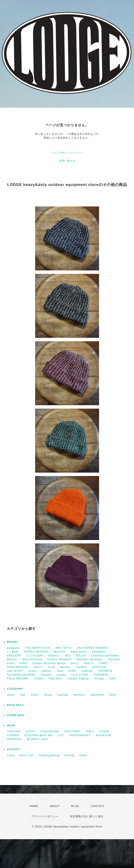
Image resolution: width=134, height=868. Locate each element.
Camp (11, 755)
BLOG (75, 806)
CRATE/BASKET (80, 735)
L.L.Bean (13, 652)
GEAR (11, 726)
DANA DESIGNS (18, 667)
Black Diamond (32, 659)
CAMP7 (104, 663)
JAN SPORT (15, 671)
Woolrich (59, 652)
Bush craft (27, 755)
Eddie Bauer (79, 652)
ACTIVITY (14, 749)
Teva (60, 671)
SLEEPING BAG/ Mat (39, 735)
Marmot (12, 659)
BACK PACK (15, 705)
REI (68, 656)
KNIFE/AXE (104, 735)
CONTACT (98, 806)
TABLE (90, 732)
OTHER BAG (15, 715)
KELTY (38, 667)
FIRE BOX (55, 679)
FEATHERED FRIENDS (93, 648)
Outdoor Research (59, 659)
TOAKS (38, 679)
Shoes (48, 695)
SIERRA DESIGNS (36, 652)
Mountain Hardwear (90, 659)
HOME (34, 806)
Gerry (74, 663)
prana (11, 663)
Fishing (69, 755)
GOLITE (81, 656)
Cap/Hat (63, 695)
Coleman (87, 671)
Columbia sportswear (105, 656)
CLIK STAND (80, 675)
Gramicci (54, 656)
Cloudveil (114, 659)
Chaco (33, 671)
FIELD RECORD (18, 679)
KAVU (23, 663)
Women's (79, 695)
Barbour (65, 667)
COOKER (13, 735)
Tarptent (46, 675)
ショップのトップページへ (67, 153)
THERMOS (105, 671)
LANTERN (14, 732)
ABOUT (55, 806)
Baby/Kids (97, 695)
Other (113, 679)
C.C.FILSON (35, 656)
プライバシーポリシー (45, 816)
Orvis (51, 667)
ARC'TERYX (64, 648)
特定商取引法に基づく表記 (87, 816)
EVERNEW (101, 675)
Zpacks (61, 675)
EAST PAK (99, 667)
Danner (47, 671)
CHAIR (104, 732)
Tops (23, 695)
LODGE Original (78, 679)
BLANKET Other (38, 739)
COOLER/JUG (50, 732)
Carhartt (81, 667)
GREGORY (14, 656)
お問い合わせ (67, 161)
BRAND (12, 642)
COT (61, 735)
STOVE (30, 732)
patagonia (13, 648)
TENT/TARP (72, 732)
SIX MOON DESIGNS (21, 675)
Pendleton (99, 652)
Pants (35, 695)
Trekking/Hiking (49, 755)
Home (83, 755)
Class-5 (88, 663)
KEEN (72, 671)
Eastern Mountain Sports (49, 663)
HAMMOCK (14, 739)
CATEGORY (15, 689)
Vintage (99, 679)
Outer (11, 695)
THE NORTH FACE (38, 648)
